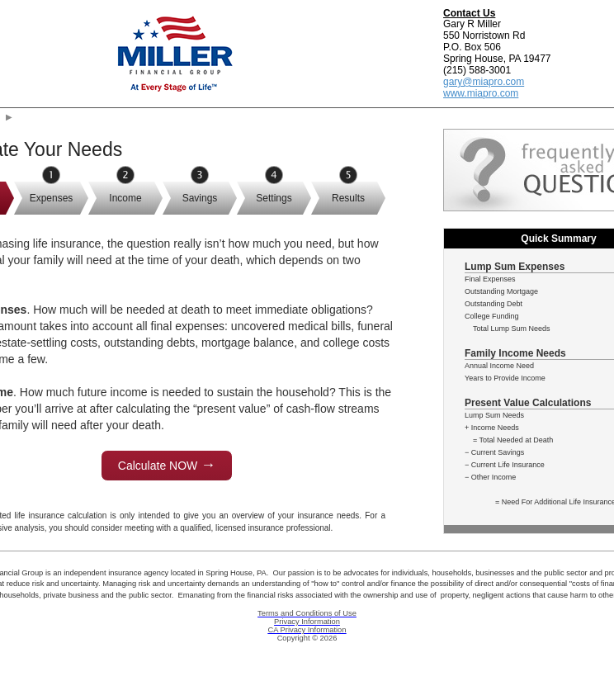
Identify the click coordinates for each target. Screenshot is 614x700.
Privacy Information (307, 622)
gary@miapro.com (484, 82)
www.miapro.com (481, 93)
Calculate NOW (167, 465)
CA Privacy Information (307, 630)
